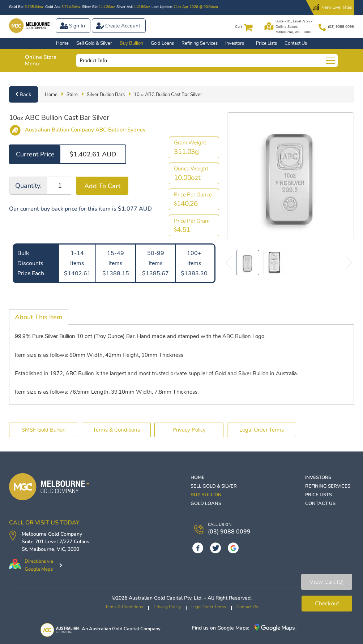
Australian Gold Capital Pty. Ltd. (166, 598)
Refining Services (200, 43)
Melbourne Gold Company (52, 534)
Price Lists (266, 43)
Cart (238, 27)
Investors (235, 43)
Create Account (123, 26)
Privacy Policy (189, 430)
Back (25, 94)
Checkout (327, 604)
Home (62, 43)
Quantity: (28, 186)
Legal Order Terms (262, 430)
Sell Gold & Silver (94, 43)
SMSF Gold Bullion (44, 430)
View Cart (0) (327, 582)
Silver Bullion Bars (106, 95)
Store (72, 95)
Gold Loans (162, 43)
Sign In (77, 26)
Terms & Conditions (116, 430)
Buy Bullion (131, 43)
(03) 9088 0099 (341, 27)
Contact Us (296, 43)
